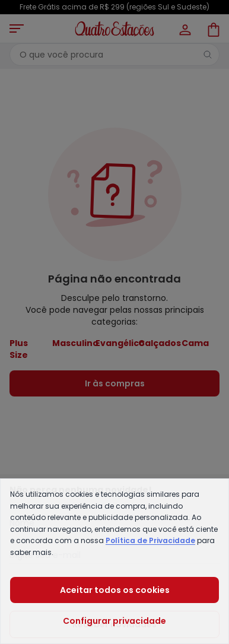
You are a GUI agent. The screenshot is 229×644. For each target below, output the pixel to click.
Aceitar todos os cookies (115, 590)
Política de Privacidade (150, 540)
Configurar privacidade (114, 621)
